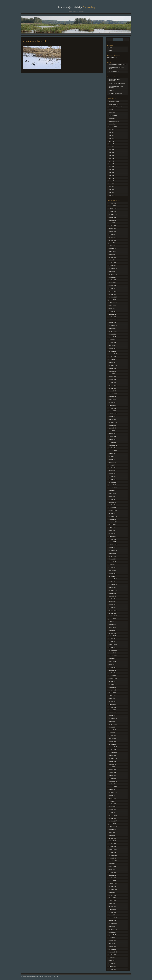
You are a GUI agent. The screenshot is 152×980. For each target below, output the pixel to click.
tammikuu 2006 (113, 855)
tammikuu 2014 (113, 585)
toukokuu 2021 (112, 348)
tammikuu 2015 (113, 551)
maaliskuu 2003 (113, 952)
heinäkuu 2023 (112, 280)
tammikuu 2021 (113, 360)
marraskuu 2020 (113, 365)
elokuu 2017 (112, 465)
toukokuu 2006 (112, 844)
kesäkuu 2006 (112, 841)
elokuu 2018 (112, 431)
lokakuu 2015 (112, 525)
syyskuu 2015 (112, 528)
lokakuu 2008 (112, 761)
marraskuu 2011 (113, 656)
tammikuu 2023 (113, 297)
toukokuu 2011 (112, 673)
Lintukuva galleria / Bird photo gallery (116, 68)
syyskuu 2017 (112, 462)
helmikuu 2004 (112, 921)
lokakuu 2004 (112, 898)
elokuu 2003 (112, 938)
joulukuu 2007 (112, 790)
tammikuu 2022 (113, 326)
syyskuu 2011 (112, 662)
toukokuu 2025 (112, 232)
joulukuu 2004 (112, 892)
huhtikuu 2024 (112, 266)
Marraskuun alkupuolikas (115, 93)
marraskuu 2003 (113, 929)
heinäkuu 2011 (112, 667)
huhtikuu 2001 (112, 963)
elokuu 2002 (112, 958)
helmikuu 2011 (112, 682)
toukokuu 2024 (112, 263)
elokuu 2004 (112, 904)
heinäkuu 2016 (112, 499)
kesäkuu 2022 (112, 314)
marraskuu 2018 (113, 422)
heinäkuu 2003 (112, 941)
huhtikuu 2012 (112, 642)
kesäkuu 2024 (112, 260)
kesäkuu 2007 (112, 807)
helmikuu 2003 (112, 955)
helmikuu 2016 (112, 513)
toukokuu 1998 (112, 969)
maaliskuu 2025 (113, 237)
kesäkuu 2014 (112, 570)
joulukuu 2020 (112, 363)
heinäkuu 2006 (112, 838)
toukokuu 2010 (112, 707)
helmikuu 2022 (112, 323)
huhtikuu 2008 (112, 778)
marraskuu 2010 (113, 690)
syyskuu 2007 (112, 798)
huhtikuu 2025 (112, 234)
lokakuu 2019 (112, 397)
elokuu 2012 (112, 630)
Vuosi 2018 (112, 172)
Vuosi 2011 (112, 153)
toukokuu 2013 (112, 605)
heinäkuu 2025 (112, 226)
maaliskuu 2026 (113, 209)
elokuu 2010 (112, 699)
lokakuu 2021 (112, 334)
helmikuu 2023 (112, 294)
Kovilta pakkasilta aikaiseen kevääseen (116, 87)
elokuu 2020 (112, 374)
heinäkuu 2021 (112, 343)
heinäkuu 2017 (112, 468)
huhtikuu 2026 (112, 206)
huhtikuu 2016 (112, 508)
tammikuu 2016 (113, 516)
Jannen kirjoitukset (113, 104)
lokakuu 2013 (112, 593)
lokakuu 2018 (112, 425)
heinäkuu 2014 (112, 568)
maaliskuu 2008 (113, 781)
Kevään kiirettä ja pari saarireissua (114, 80)
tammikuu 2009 (113, 753)
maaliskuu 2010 (113, 713)
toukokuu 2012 (112, 639)
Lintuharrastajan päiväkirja (76, 7)
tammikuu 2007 (113, 821)
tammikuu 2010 (113, 719)
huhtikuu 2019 (112, 411)
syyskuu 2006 (112, 832)
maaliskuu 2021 (113, 354)
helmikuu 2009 (112, 750)
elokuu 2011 (112, 664)
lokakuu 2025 (112, 217)
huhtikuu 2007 (112, 813)
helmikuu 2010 (112, 716)
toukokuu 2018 (112, 439)
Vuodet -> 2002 (113, 127)
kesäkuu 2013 (112, 602)
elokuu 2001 (112, 961)
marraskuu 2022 (113, 303)
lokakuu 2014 (112, 559)
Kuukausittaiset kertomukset (116, 107)
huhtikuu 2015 (112, 542)
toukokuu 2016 (112, 505)
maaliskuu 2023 (113, 291)
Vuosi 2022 (112, 184)
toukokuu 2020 (112, 380)
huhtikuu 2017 (112, 476)
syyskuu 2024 (112, 251)
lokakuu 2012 (112, 625)
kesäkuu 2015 (112, 536)
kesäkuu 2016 (112, 502)
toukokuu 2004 (112, 912)
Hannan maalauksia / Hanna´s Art (117, 65)
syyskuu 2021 (112, 337)
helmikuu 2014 (112, 582)
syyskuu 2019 (112, 400)
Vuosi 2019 (112, 175)
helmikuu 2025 (112, 240)
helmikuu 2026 (112, 212)
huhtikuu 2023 (112, 289)
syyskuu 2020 (112, 371)
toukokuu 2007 (112, 810)
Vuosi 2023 (112, 187)
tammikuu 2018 (113, 451)
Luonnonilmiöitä (113, 116)
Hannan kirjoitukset (114, 101)
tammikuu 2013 (113, 616)
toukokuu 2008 (112, 775)
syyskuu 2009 (112, 730)
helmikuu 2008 (112, 784)
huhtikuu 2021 (112, 351)
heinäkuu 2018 (112, 434)
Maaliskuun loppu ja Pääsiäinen (117, 84)
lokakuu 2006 (112, 830)
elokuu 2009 (112, 733)
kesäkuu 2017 (112, 471)
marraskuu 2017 (113, 457)
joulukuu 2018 (112, 420)
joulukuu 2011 (112, 653)
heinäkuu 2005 (112, 872)
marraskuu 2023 (113, 274)
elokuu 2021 (112, 340)
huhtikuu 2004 (112, 915)
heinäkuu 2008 (112, 770)
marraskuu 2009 (113, 724)
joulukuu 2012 (112, 619)
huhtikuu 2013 (112, 607)
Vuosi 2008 (112, 144)
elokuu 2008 (112, 767)
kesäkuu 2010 (112, 704)
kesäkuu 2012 (112, 636)
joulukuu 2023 (112, 271)
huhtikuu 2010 (112, 710)
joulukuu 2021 (112, 328)
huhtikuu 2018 (112, 442)
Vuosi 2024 (112, 190)
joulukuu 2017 (112, 454)
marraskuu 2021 (113, 331)
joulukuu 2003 (112, 926)
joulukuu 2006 (112, 824)
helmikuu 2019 (112, 417)
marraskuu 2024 (113, 246)
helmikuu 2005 (112, 887)
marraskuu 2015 (113, 522)
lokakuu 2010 (112, 693)
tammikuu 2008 (113, 787)
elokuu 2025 (112, 223)
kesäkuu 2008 (112, 773)
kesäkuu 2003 (112, 944)
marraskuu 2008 (113, 758)
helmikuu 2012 (112, 647)
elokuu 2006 (112, 835)
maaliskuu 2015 (113, 545)
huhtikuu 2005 (112, 881)
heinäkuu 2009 (112, 736)
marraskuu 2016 (113, 488)
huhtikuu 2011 (112, 676)
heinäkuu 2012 (112, 633)
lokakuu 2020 (112, 368)
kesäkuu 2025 (112, 229)
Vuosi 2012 (112, 155)
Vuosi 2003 (112, 130)
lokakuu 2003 (112, 932)
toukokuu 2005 (112, 878)
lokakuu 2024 (112, 249)
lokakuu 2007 (112, 795)
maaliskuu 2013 (113, 610)
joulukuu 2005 (112, 858)
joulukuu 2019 (112, 391)
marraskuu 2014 (113, 556)
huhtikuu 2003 (112, 949)
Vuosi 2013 (112, 158)
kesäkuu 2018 (112, 437)
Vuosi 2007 (112, 141)
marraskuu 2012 (113, 622)
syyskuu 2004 (112, 901)
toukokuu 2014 (112, 573)
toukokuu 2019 (112, 408)
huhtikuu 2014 (112, 576)
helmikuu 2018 (112, 448)
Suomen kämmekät (114, 121)
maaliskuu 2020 (113, 385)
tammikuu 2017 (113, 482)
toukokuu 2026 (112, 203)
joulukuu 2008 (112, 756)
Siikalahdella (112, 118)
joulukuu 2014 (112, 553)
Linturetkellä (112, 113)
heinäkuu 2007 (112, 804)
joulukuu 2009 (112, 721)
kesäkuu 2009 (112, 738)
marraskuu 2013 (113, 590)
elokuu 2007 (112, 801)
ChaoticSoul (56, 976)
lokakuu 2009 (112, 727)
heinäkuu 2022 (112, 311)
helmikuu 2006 (112, 852)
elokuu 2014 (112, 565)
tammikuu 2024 (113, 269)
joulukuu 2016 (112, 485)
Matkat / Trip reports (114, 72)
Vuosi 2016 (112, 167)
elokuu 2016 (112, 496)
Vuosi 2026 (112, 195)
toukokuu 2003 (112, 946)
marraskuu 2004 (113, 895)
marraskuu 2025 (113, 214)
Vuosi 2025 (112, 192)
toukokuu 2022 (112, 317)
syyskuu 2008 (112, 764)
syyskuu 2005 (112, 867)
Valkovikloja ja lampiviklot (35, 41)
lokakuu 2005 (112, 864)
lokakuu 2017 (112, 459)
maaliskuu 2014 (113, 579)
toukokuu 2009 (112, 741)
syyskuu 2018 (112, 428)
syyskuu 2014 (112, 562)
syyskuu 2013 (112, 596)
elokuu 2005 (112, 869)
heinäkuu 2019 (112, 402)
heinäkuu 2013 (112, 599)
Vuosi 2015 (112, 164)
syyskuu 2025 (112, 220)
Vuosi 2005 (112, 135)
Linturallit (111, 110)
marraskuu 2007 (113, 793)
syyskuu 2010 (112, 696)
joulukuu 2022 (112, 300)
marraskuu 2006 (113, 827)
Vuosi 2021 (112, 181)
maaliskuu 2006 (113, 850)
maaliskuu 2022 (113, 320)
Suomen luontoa (113, 124)
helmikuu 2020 (112, 388)
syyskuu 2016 (112, 494)
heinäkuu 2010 (112, 701)
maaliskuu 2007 (113, 815)
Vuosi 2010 (112, 150)
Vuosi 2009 (112, 147)
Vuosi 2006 (112, 138)
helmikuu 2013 (112, 613)
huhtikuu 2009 (112, 744)
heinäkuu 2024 (112, 257)
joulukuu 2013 (112, 588)
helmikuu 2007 (112, 818)
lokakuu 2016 (112, 491)
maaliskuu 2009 (113, 747)
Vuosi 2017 (112, 170)
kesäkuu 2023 (112, 283)
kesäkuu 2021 (112, 345)
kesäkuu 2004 (112, 909)
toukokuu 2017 (112, 474)
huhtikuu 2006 (112, 847)
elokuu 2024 (112, 254)
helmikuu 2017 (112, 479)
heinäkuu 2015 (112, 533)
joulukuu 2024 (112, 243)
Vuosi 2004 (112, 133)
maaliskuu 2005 (113, 884)
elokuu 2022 (112, 308)
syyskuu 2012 (112, 627)
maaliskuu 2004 (113, 918)
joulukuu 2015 (112, 519)
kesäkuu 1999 (112, 966)
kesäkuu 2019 (112, 405)
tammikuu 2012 (113, 650)
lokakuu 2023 (112, 277)
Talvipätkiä (111, 91)
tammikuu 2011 (113, 684)
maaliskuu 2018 (113, 445)
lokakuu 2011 (112, 659)
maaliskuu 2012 (113, 644)
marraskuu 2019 (113, 394)
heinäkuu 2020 (112, 377)
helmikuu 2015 (112, 548)
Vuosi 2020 (112, 178)
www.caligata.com (112, 57)
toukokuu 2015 (112, 539)
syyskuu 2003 (112, 935)
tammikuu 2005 (113, 889)
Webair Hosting (43, 976)
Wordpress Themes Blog (33, 976)
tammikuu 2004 (113, 924)
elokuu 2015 (112, 531)
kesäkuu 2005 (112, 875)
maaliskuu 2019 (113, 414)
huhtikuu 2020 (112, 382)
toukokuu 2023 (112, 286)
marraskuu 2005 (113, 861)
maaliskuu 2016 (113, 511)
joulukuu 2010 (112, 687)
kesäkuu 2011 (112, 670)
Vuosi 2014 (112, 161)
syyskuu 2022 (112, 306)
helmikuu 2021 (112, 357)
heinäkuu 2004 (112, 906)
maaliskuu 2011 (113, 679)
